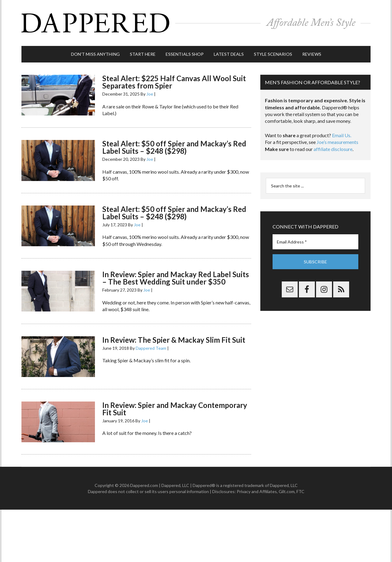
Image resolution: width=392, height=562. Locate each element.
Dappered (196, 23)
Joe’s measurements (337, 142)
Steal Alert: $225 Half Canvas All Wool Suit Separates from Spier (174, 82)
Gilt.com (287, 491)
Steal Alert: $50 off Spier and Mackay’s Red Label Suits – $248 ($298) (174, 147)
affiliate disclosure (333, 149)
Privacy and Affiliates (257, 491)
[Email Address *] (315, 242)
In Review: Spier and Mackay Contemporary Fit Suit (175, 409)
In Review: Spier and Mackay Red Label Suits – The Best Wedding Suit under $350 (176, 278)
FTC (300, 491)
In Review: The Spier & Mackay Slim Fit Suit (174, 340)
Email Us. (342, 135)
